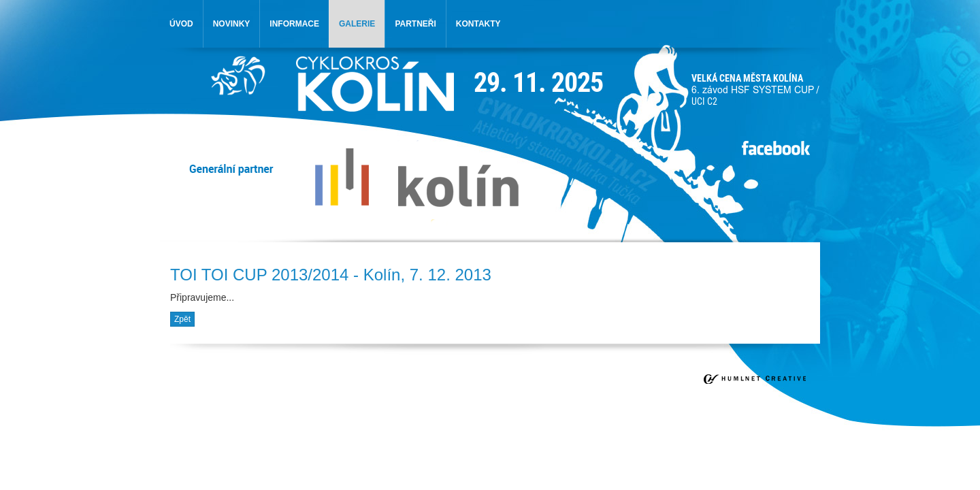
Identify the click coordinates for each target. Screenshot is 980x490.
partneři (415, 24)
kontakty (478, 24)
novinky (232, 24)
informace (294, 24)
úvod (181, 24)
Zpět (182, 319)
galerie (357, 24)
